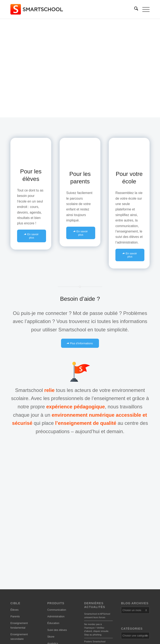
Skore (51, 537)
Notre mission (92, 590)
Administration (56, 516)
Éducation (53, 523)
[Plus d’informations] (80, 343)
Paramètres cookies (59, 616)
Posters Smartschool (95, 542)
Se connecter (18, 567)
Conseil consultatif (95, 597)
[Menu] (144, 9)
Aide (13, 560)
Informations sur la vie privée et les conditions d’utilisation (61, 594)
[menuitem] (134, 9)
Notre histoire (92, 583)
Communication (57, 510)
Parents (15, 516)
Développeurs (92, 603)
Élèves (14, 510)
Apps (50, 550)
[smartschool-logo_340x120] (37, 9)
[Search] (134, 9)
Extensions (54, 557)
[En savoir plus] (32, 236)
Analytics (53, 543)
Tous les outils (56, 564)
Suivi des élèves (57, 530)
